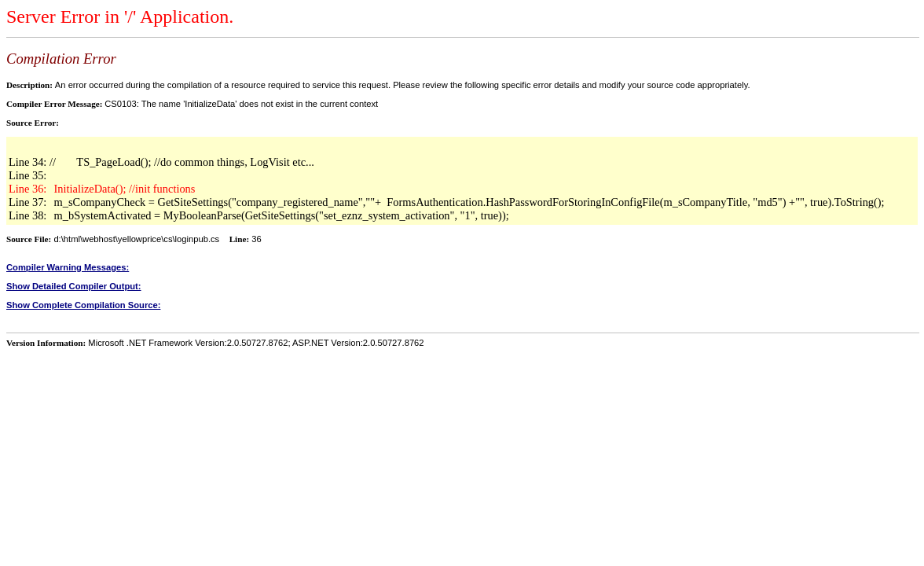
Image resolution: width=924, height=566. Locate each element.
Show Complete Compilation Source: (83, 305)
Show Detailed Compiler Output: (74, 286)
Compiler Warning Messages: (68, 267)
